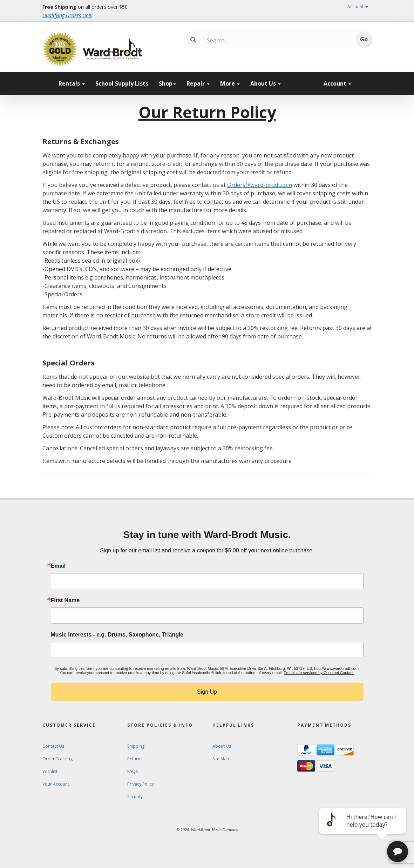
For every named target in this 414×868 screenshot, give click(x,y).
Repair (198, 83)
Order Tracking (57, 759)
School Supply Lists (122, 83)
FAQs (133, 771)
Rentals (72, 83)
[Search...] (236, 40)
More (230, 83)
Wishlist (50, 771)
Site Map (221, 759)
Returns (135, 759)
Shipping (136, 746)
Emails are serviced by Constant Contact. (319, 673)
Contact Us (53, 746)
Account (358, 6)
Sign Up (207, 692)
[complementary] (363, 829)
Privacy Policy (141, 784)
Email (58, 566)
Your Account (56, 784)
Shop (167, 83)
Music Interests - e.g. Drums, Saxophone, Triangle (117, 635)
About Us (266, 83)
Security (135, 797)
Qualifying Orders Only (67, 15)
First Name (65, 600)
